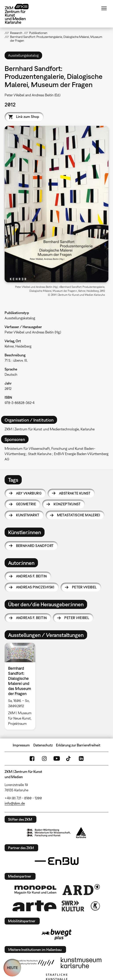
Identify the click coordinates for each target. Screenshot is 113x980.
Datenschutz (43, 745)
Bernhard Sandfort (35, 546)
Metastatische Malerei (79, 515)
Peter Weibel (84, 587)
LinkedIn (81, 759)
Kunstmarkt (28, 515)
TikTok (69, 759)
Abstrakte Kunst (75, 493)
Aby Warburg (29, 493)
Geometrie (26, 504)
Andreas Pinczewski (35, 587)
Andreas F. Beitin (31, 576)
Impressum (21, 745)
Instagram (44, 759)
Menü (104, 8)
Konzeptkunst (67, 504)
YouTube (57, 759)
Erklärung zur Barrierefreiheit (78, 745)
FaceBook (32, 759)
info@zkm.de (15, 803)
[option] (22, 686)
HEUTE (12, 968)
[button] (57, 204)
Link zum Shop (28, 117)
